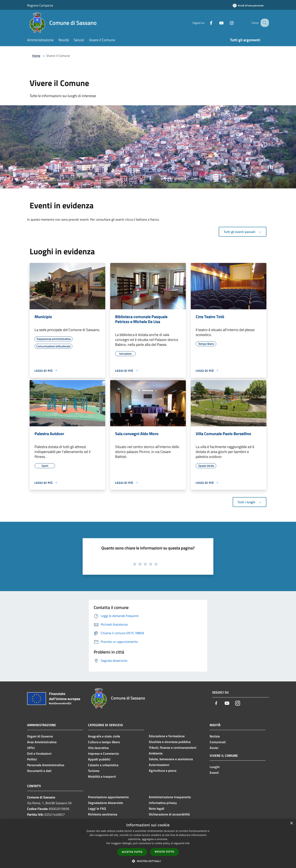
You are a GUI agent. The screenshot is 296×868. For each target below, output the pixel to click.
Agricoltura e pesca (163, 771)
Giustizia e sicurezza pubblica (170, 742)
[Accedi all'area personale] (248, 5)
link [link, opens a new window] (188, 843)
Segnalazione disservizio (106, 803)
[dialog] (148, 843)
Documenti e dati (39, 771)
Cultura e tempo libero (104, 742)
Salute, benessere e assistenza (171, 759)
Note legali (157, 808)
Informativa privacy (163, 803)
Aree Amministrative (42, 742)
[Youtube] (217, 23)
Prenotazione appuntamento (108, 797)
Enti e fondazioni (39, 753)
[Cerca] (264, 23)
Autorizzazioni (159, 765)
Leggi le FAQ (97, 808)
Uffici (31, 748)
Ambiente (156, 753)
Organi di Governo (40, 736)
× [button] (291, 823)
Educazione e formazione (167, 736)
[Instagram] (227, 23)
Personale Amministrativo (46, 765)
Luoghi (215, 767)
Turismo (94, 771)
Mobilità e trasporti (102, 776)
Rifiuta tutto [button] (165, 852)
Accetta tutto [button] (132, 852)
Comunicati (218, 742)
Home (36, 56)
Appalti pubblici (99, 759)
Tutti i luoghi (250, 502)
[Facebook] (207, 23)
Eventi (214, 773)
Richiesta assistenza (103, 814)
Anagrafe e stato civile (104, 736)
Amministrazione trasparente (170, 797)
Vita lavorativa (98, 748)
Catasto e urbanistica (103, 765)
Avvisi (214, 748)
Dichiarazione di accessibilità (169, 814)
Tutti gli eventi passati (243, 232)
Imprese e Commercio (103, 753)
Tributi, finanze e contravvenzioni (173, 748)
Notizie (215, 736)
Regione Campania (40, 5)
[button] (148, 861)
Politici (32, 759)
